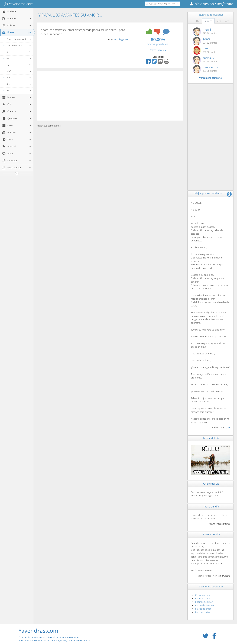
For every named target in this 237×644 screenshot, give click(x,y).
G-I (19, 58)
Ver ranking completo (210, 78)
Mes (219, 21)
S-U (19, 84)
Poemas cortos (203, 598)
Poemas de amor (204, 602)
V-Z (19, 90)
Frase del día (211, 507)
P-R (19, 77)
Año (227, 21)
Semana (208, 21)
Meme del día (211, 438)
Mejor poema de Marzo (208, 193)
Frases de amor (203, 609)
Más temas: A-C (19, 46)
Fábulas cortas (203, 612)
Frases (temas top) (19, 39)
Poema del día (211, 534)
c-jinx (227, 427)
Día (198, 21)
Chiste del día (211, 484)
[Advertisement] (110, 96)
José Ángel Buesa (123, 40)
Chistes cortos (202, 595)
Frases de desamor (205, 605)
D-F (19, 52)
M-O (19, 71)
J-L (19, 65)
